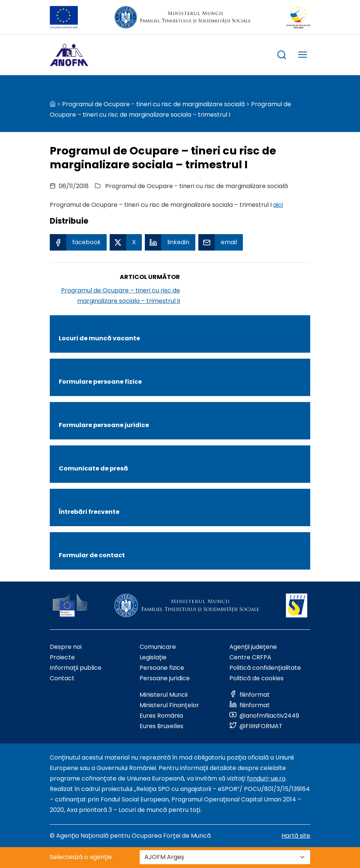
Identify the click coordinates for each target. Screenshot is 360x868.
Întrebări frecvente (89, 512)
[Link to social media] (250, 695)
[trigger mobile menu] (303, 56)
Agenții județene (253, 647)
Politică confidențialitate (265, 668)
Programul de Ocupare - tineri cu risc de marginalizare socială (153, 104)
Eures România (161, 716)
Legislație (153, 657)
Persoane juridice (165, 678)
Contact (62, 678)
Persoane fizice (162, 668)
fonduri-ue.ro (266, 778)
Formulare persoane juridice (104, 425)
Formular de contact (92, 555)
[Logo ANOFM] (69, 55)
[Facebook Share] (78, 242)
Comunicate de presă (93, 468)
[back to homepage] (53, 104)
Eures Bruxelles (161, 726)
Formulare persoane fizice (100, 382)
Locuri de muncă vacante (99, 338)
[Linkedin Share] (170, 242)
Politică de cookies (257, 678)
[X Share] (126, 242)
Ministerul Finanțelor (169, 705)
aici (278, 205)
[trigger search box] (282, 56)
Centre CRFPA (250, 657)
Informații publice (76, 668)
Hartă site (296, 836)
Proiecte (62, 657)
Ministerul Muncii (164, 695)
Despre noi (66, 647)
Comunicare (158, 647)
